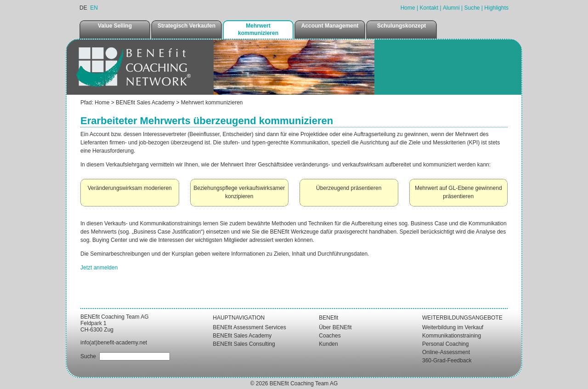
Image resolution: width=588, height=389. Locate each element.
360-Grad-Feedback (447, 360)
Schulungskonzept (402, 26)
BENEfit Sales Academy (145, 103)
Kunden (328, 344)
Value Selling (115, 26)
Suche (472, 8)
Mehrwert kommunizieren (258, 29)
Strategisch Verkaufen (187, 26)
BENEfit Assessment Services (249, 327)
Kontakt (429, 8)
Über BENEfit (335, 327)
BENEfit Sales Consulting (244, 344)
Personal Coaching (445, 344)
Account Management (330, 26)
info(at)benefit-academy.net (114, 343)
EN (94, 8)
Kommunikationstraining (452, 336)
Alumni (451, 8)
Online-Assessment (446, 352)
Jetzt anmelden (99, 268)
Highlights (496, 8)
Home (408, 8)
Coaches (330, 336)
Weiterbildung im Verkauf (453, 327)
